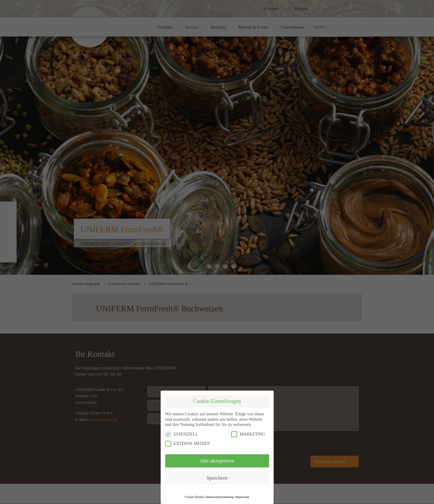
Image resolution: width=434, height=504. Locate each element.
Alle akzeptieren (217, 461)
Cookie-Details (194, 497)
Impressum (242, 497)
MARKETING (248, 434)
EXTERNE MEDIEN (188, 444)
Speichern (217, 478)
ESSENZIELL (182, 434)
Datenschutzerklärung (219, 497)
